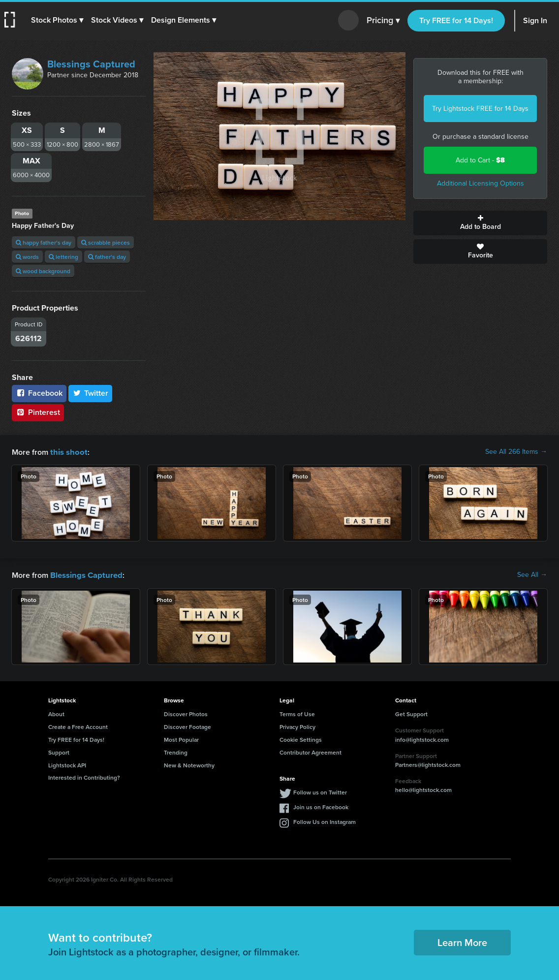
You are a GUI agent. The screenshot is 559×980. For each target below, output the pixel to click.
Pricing (383, 21)
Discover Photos (186, 713)
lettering (63, 257)
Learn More (462, 941)
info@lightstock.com (422, 739)
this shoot (67, 452)
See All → (532, 574)
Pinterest (38, 412)
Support (59, 751)
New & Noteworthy (189, 764)
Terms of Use (297, 713)
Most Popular (181, 739)
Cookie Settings (301, 739)
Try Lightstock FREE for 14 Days (480, 109)
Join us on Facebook (321, 806)
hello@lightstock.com (423, 789)
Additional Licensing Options (481, 183)
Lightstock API (67, 764)
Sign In (535, 20)
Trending (176, 751)
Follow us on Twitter (320, 791)
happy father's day (44, 242)
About (56, 713)
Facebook (39, 393)
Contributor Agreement (311, 751)
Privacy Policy (297, 726)
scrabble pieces (106, 242)
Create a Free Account (78, 726)
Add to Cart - (480, 160)
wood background (43, 271)
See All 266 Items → (516, 452)
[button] (58, 20)
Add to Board (480, 223)
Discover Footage (187, 726)
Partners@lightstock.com (428, 764)
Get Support (411, 713)
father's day (107, 257)
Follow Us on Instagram (325, 821)
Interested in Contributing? (84, 776)
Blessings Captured (91, 64)
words (27, 257)
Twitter (91, 393)
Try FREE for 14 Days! (456, 20)
